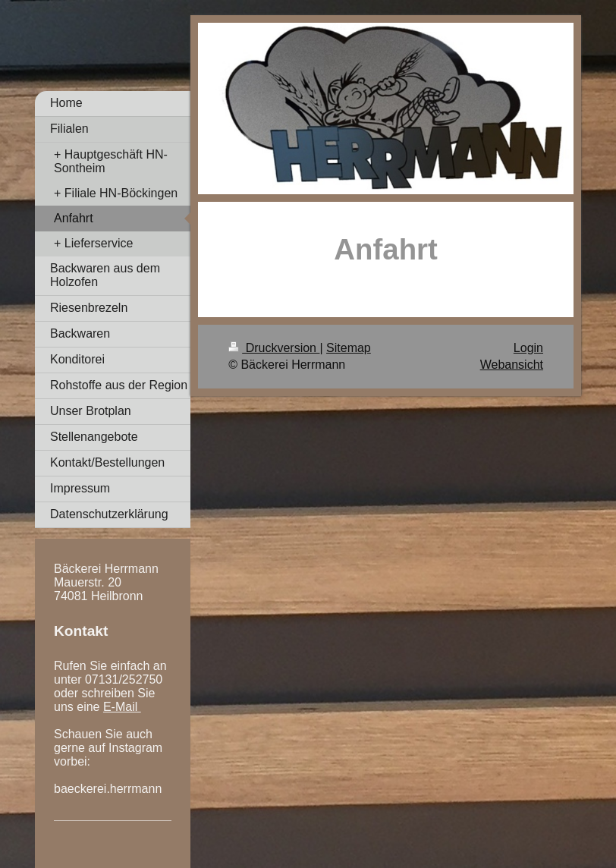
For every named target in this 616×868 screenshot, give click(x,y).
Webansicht (512, 365)
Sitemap (349, 348)
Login (528, 348)
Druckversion (274, 348)
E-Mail (122, 707)
